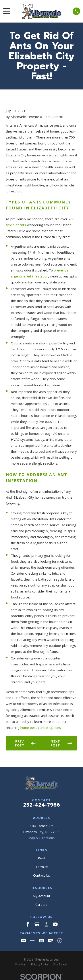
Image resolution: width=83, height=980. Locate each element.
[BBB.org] (46, 924)
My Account (41, 896)
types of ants (16, 225)
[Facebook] (28, 924)
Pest (41, 858)
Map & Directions (41, 838)
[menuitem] (21, 965)
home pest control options (41, 727)
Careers (41, 904)
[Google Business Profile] (37, 924)
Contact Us (42, 875)
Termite (42, 867)
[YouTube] (55, 924)
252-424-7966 (42, 805)
